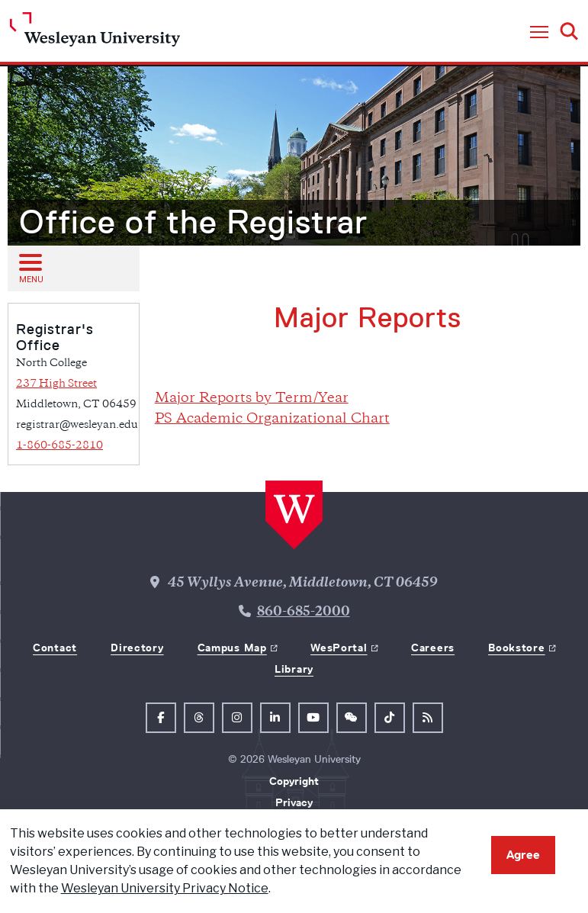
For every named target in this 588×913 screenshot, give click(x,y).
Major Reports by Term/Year (252, 399)
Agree (523, 855)
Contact (55, 648)
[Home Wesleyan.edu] (95, 33)
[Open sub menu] (30, 268)
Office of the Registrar (193, 222)
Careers (433, 648)
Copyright (294, 781)
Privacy (294, 802)
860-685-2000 (304, 612)
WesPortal (339, 648)
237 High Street (56, 384)
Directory (137, 648)
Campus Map (232, 648)
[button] (539, 33)
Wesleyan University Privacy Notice (165, 888)
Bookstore (516, 648)
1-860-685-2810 (59, 446)
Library (294, 669)
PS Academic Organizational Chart (272, 419)
